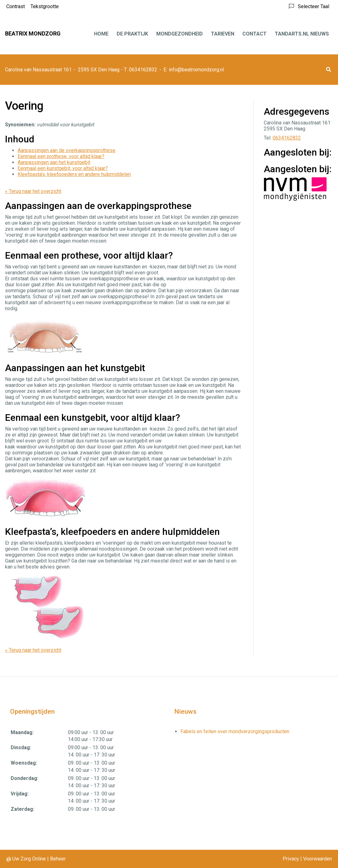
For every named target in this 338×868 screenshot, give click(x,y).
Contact (255, 34)
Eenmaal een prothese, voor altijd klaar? (61, 156)
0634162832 (287, 138)
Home (101, 34)
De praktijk (132, 34)
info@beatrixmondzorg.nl (196, 70)
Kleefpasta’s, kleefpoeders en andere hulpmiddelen (74, 174)
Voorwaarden (318, 859)
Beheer (58, 859)
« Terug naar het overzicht (33, 191)
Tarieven (223, 34)
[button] (329, 70)
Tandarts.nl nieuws (302, 34)
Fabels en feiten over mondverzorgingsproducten (235, 731)
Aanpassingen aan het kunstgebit (54, 162)
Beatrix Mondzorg (33, 33)
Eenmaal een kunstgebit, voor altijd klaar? (63, 168)
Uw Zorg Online (29, 859)
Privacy (291, 859)
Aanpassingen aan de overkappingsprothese (66, 150)
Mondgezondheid (180, 34)
